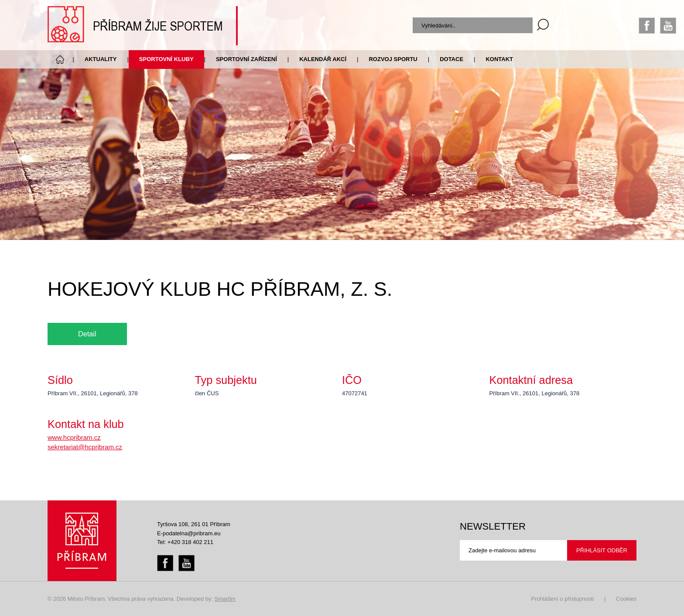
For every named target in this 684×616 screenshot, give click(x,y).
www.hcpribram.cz (74, 437)
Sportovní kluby (166, 59)
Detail (87, 334)
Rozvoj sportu (393, 59)
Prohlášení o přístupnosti (563, 599)
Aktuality (101, 59)
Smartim (225, 599)
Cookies (626, 599)
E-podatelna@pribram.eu (189, 533)
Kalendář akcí (323, 59)
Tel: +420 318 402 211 (185, 542)
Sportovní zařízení (246, 59)
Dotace (451, 59)
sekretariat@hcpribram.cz (85, 447)
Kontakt (499, 59)
